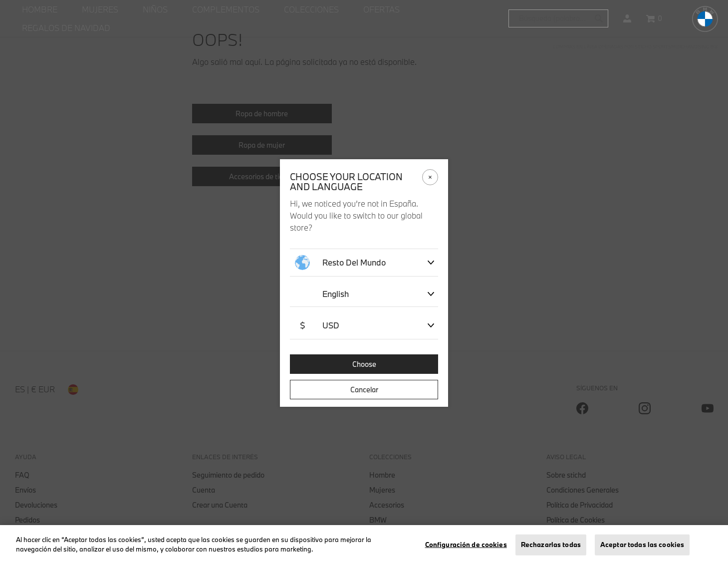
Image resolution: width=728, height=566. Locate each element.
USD (317, 325)
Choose (364, 364)
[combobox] (558, 18)
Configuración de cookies (466, 545)
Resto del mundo (340, 263)
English (336, 294)
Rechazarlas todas (551, 545)
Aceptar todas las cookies (642, 545)
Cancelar (364, 390)
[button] (627, 18)
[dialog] (364, 283)
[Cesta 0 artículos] (654, 18)
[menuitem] (40, 9)
